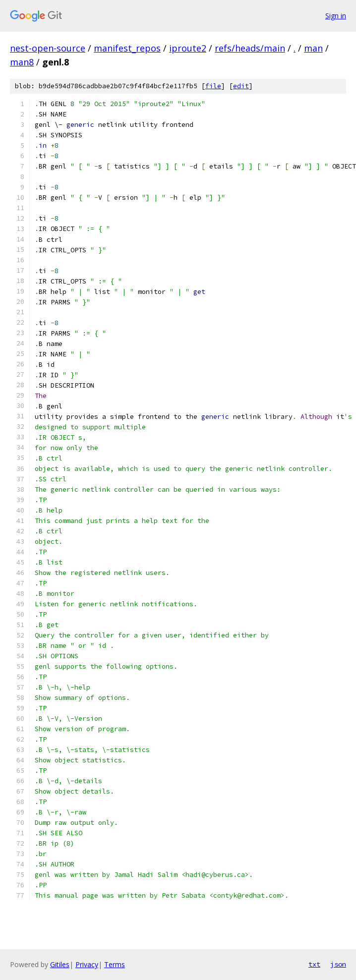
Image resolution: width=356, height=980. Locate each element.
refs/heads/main (250, 48)
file (213, 86)
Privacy (87, 964)
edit (241, 86)
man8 (22, 62)
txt (314, 964)
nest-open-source (48, 48)
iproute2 (188, 48)
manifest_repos (127, 48)
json (338, 964)
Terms (115, 964)
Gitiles (60, 964)
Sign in (336, 16)
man (313, 48)
